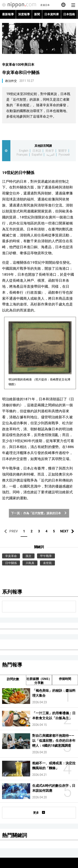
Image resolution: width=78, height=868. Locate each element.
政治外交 (11, 81)
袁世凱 (47, 563)
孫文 (28, 556)
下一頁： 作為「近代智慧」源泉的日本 (39, 513)
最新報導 (8, 14)
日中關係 (11, 563)
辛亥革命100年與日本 (18, 65)
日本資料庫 (52, 14)
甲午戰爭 (46, 556)
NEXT (64, 531)
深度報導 (24, 14)
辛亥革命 (11, 556)
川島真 (30, 563)
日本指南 (69, 14)
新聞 (37, 14)
